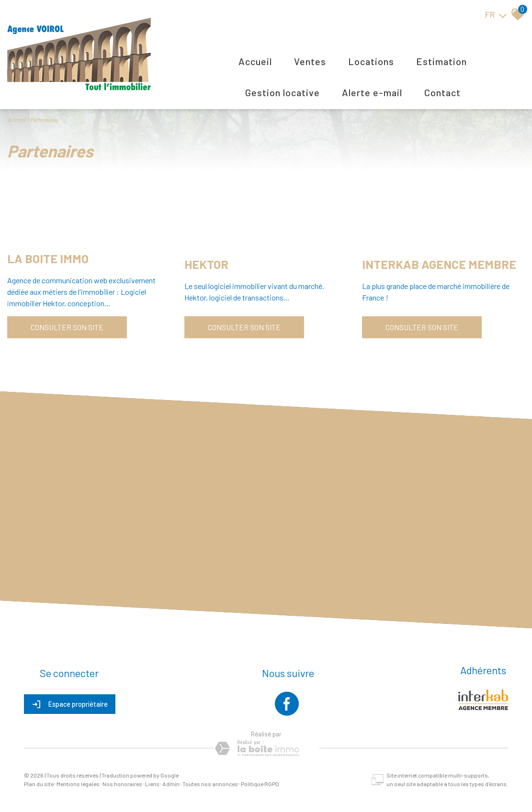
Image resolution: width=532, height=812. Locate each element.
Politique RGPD (260, 784)
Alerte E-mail (372, 92)
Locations (371, 61)
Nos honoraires (122, 784)
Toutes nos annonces (210, 784)
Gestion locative (283, 92)
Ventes (310, 61)
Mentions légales (78, 784)
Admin (171, 784)
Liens (152, 784)
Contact (442, 92)
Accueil (255, 61)
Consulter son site (67, 327)
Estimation (441, 61)
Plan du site (39, 784)
